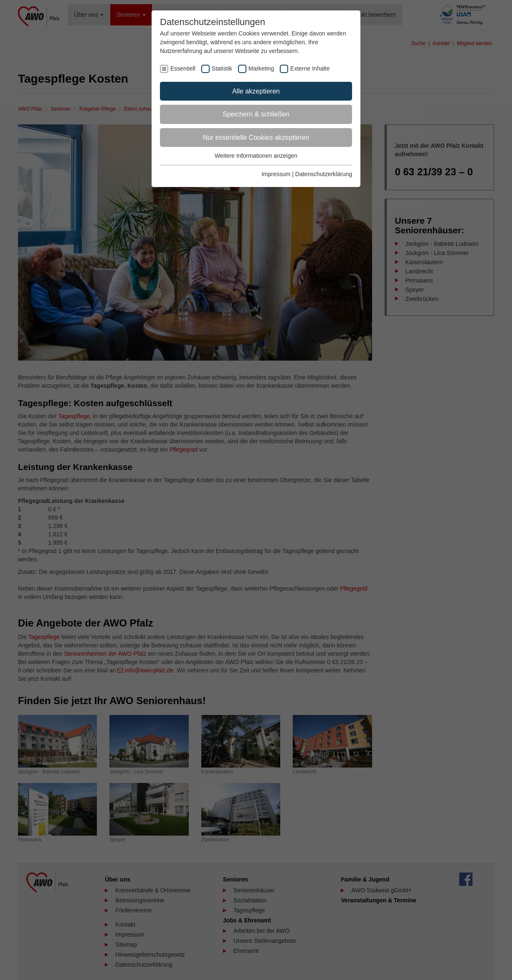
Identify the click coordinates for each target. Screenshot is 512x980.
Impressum (276, 174)
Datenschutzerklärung (324, 174)
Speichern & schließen (256, 114)
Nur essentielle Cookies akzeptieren (256, 138)
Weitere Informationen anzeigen (256, 156)
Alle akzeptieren (256, 91)
